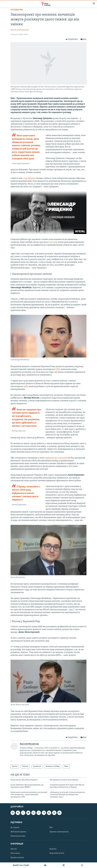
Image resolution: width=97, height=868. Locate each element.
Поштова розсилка (18, 836)
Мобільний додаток (18, 832)
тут (50, 242)
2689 (26, 386)
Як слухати (15, 828)
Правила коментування (59, 832)
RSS (51, 828)
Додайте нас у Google (21, 865)
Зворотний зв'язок (57, 853)
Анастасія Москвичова (20, 30)
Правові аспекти (17, 858)
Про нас (14, 849)
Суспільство (17, 10)
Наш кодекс (15, 853)
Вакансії (53, 849)
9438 (58, 369)
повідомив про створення (56, 458)
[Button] (72, 39)
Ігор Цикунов (30, 178)
